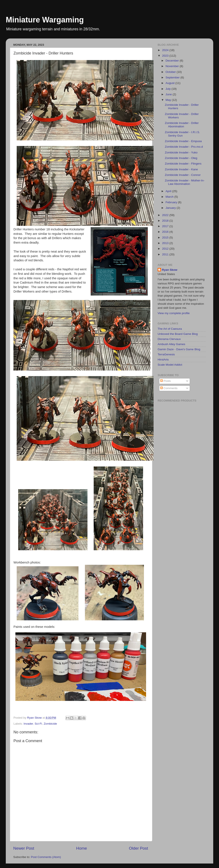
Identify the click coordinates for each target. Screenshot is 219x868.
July (169, 89)
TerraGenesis (166, 354)
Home (81, 848)
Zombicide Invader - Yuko (181, 152)
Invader (28, 724)
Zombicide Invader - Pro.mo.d (184, 147)
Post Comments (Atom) (46, 857)
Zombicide (50, 724)
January (171, 208)
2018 (166, 221)
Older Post (138, 848)
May (169, 100)
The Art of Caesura (170, 329)
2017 (166, 226)
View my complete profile (174, 313)
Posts (166, 381)
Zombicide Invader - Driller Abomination (182, 125)
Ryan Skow (170, 270)
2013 (166, 243)
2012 (166, 249)
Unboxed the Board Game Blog (178, 334)
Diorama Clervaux (169, 339)
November (173, 66)
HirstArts (163, 360)
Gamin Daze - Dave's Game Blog (179, 349)
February (172, 202)
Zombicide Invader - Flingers (183, 164)
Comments (169, 388)
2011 (166, 254)
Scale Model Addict (170, 365)
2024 (166, 50)
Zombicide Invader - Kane (181, 169)
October (171, 72)
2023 (166, 56)
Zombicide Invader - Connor (183, 175)
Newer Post (24, 848)
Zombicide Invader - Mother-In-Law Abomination (185, 182)
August (170, 83)
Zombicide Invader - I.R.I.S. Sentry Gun (182, 134)
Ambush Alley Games (171, 344)
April (169, 191)
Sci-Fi (38, 724)
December (173, 61)
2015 (166, 238)
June (169, 94)
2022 (166, 215)
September (173, 77)
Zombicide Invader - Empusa (183, 141)
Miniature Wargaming (45, 20)
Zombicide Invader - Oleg (181, 158)
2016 (166, 232)
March (170, 197)
